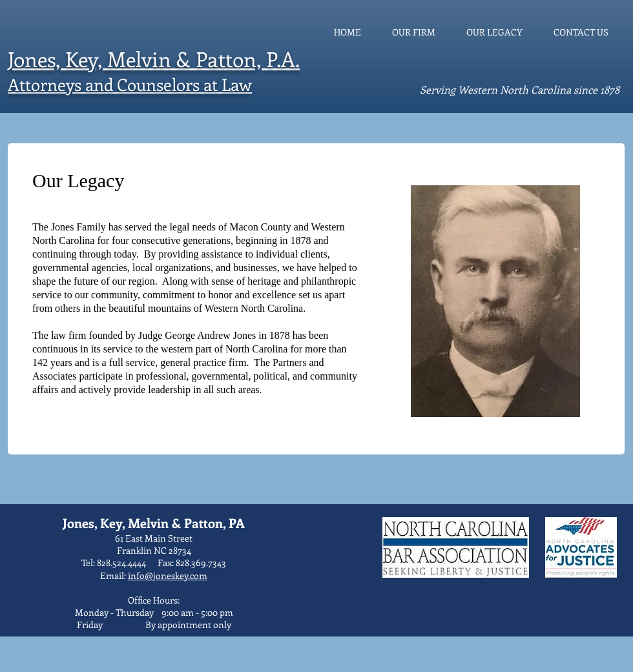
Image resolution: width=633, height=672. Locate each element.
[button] (495, 301)
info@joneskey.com (168, 575)
